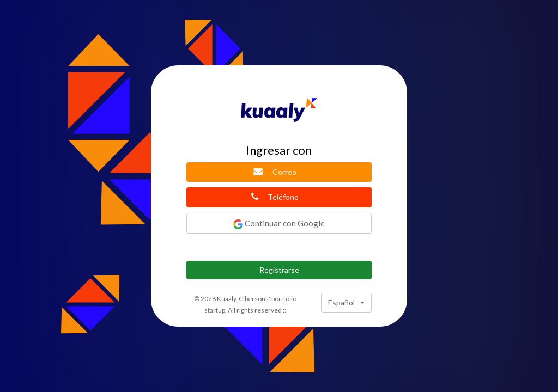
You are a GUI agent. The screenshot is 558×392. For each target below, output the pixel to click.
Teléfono (275, 197)
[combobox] (346, 303)
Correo (275, 171)
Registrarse (279, 270)
